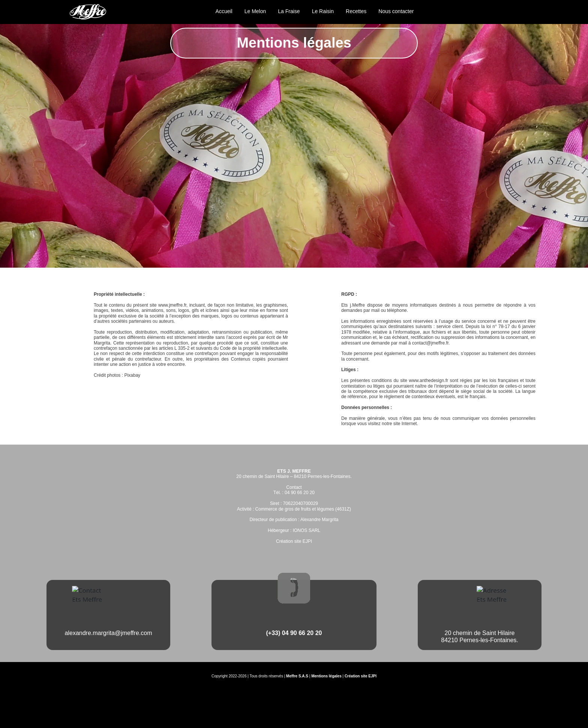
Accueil (224, 11)
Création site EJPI (294, 541)
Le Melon (255, 11)
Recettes (356, 11)
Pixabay (132, 375)
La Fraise (289, 11)
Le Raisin (323, 11)
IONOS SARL (307, 530)
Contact (294, 487)
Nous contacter (396, 11)
